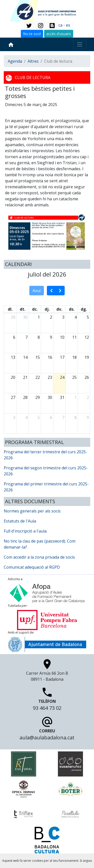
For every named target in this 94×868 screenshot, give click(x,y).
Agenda (15, 61)
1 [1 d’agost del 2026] (76, 397)
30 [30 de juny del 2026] (25, 317)
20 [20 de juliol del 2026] (13, 377)
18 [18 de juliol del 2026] (74, 357)
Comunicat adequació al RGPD (32, 567)
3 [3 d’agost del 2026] (14, 417)
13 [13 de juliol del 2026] (13, 357)
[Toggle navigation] (80, 44)
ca (60, 25)
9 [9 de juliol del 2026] (51, 337)
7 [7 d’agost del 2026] (63, 417)
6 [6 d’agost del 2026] (51, 417)
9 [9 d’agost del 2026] (88, 417)
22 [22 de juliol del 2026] (38, 377)
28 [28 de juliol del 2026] (25, 397)
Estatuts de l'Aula (20, 521)
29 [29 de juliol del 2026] (38, 397)
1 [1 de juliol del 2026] (39, 317)
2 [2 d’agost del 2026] (88, 397)
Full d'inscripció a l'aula (25, 531)
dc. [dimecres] (35, 309)
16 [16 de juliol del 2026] (50, 357)
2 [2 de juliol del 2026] (51, 317)
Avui (37, 291)
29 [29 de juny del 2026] (13, 317)
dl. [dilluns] (10, 309)
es (68, 25)
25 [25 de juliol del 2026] (74, 377)
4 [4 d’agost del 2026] (26, 417)
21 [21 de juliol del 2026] (25, 377)
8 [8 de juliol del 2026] (39, 337)
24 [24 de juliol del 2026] (62, 377)
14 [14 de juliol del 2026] (25, 357)
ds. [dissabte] (72, 309)
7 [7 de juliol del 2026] (26, 337)
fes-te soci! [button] (32, 34)
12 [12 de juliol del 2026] (87, 337)
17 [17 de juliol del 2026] (62, 357)
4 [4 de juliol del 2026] (76, 317)
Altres (33, 61)
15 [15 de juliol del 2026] (38, 357)
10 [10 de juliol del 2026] (62, 337)
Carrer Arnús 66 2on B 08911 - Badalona (47, 672)
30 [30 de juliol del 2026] (50, 397)
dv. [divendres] (59, 309)
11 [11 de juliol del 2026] (74, 337)
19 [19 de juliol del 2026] (87, 357)
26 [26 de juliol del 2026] (87, 377)
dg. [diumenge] (84, 309)
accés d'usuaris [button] (59, 34)
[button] (29, 26)
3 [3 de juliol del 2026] (63, 317)
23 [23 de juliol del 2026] (50, 377)
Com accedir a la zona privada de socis (39, 557)
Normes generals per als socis (32, 511)
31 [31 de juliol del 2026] (62, 397)
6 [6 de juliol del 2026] (14, 337)
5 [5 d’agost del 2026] (39, 417)
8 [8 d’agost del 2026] (76, 417)
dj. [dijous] (47, 309)
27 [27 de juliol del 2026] (13, 397)
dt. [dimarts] (23, 309)
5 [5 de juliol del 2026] (88, 317)
